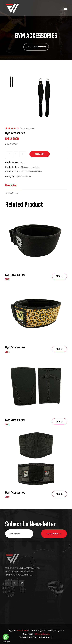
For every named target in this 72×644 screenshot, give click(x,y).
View (59, 276)
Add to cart (40, 154)
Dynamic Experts (42, 634)
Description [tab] (11, 185)
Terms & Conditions (28, 637)
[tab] (12, 81)
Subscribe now (54, 534)
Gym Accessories (15, 275)
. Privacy (49, 637)
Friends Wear (22, 631)
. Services (41, 637)
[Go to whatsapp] (6, 637)
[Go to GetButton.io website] (6, 642)
